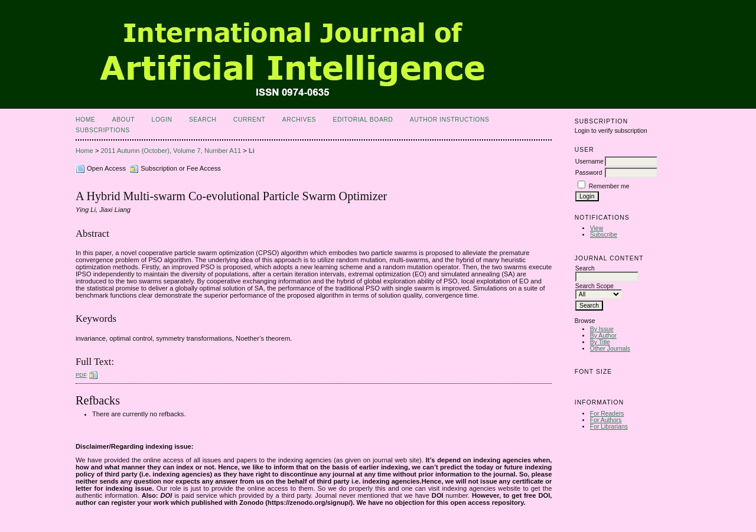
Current (249, 120)
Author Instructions (450, 120)
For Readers (607, 414)
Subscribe (604, 235)
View (597, 228)
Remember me (609, 186)
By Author (603, 336)
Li (252, 151)
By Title (600, 342)
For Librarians (609, 427)
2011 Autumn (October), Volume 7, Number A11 (171, 151)
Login (162, 120)
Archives (299, 120)
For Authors (606, 420)
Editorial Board (363, 120)
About (123, 120)
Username (589, 161)
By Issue (602, 329)
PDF (81, 375)
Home (85, 120)
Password (589, 173)
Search (203, 120)
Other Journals (610, 349)
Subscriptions (103, 130)
